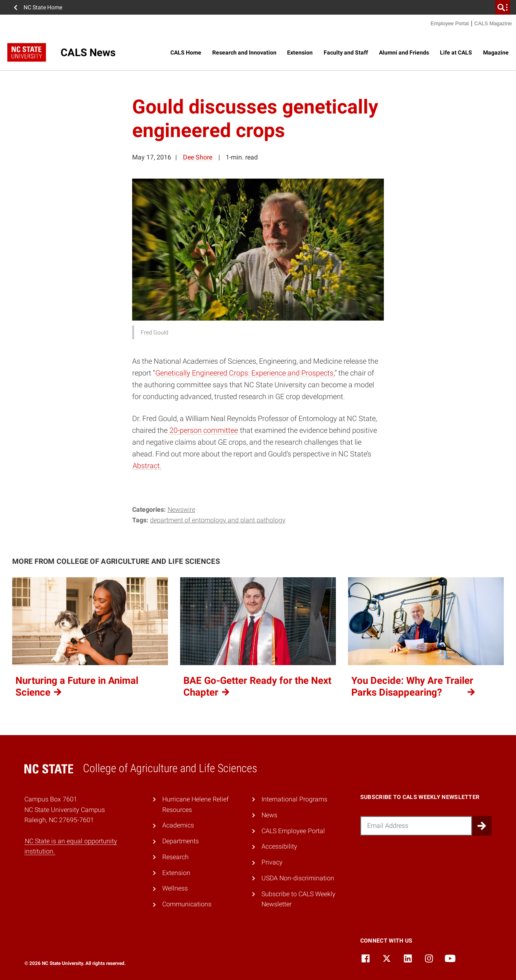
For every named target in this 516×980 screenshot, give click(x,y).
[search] (503, 7)
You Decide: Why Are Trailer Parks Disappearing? (414, 686)
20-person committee (204, 430)
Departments (181, 841)
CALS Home (186, 52)
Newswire (181, 510)
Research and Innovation (244, 52)
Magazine (496, 52)
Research (175, 857)
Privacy (272, 862)
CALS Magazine (493, 23)
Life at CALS (456, 52)
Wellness (175, 888)
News (269, 815)
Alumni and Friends (404, 52)
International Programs (294, 799)
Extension (300, 52)
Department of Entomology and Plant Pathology (218, 520)
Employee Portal (450, 23)
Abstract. (147, 466)
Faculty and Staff (346, 52)
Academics (178, 825)
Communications (187, 904)
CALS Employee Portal (293, 831)
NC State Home (43, 7)
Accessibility (279, 846)
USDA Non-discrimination (298, 878)
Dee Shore (198, 157)
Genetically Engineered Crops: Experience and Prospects (244, 373)
